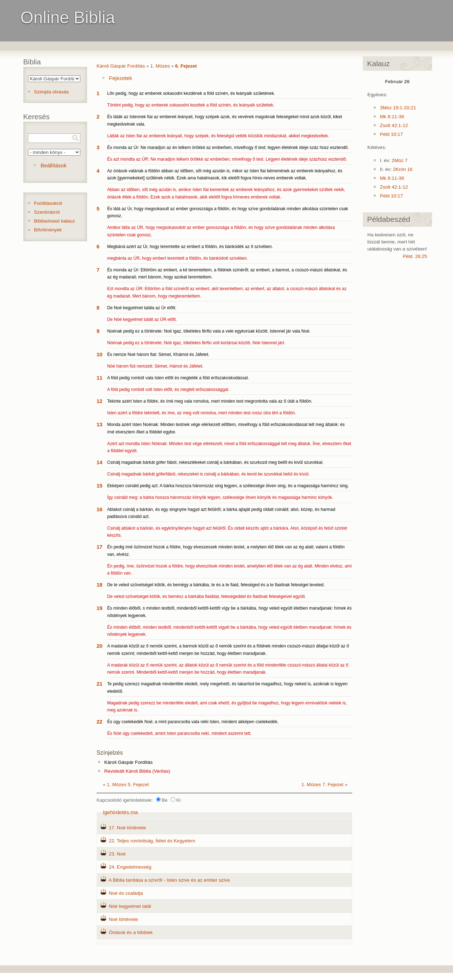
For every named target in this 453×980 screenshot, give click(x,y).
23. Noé (117, 854)
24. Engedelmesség (130, 867)
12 (100, 401)
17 (100, 547)
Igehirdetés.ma (121, 812)
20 (100, 646)
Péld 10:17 (391, 134)
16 (100, 509)
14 (100, 462)
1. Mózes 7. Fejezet (323, 785)
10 (100, 354)
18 (100, 585)
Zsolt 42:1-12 (394, 125)
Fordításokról (48, 203)
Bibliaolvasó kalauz (55, 221)
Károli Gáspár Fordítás (121, 66)
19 (100, 608)
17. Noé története (127, 828)
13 (100, 424)
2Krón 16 (403, 169)
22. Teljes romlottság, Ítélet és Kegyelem (152, 841)
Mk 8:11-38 (392, 117)
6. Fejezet (186, 66)
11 (100, 378)
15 (100, 486)
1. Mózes (160, 66)
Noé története (123, 919)
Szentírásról (47, 212)
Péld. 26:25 (415, 256)
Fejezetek (121, 78)
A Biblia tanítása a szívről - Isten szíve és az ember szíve (169, 880)
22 (100, 722)
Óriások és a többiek (131, 932)
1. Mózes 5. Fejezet (128, 785)
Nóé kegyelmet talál (130, 906)
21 (100, 684)
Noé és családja (126, 893)
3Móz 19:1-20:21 (398, 108)
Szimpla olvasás (51, 92)
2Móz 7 (400, 160)
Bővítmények (48, 230)
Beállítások (54, 165)
